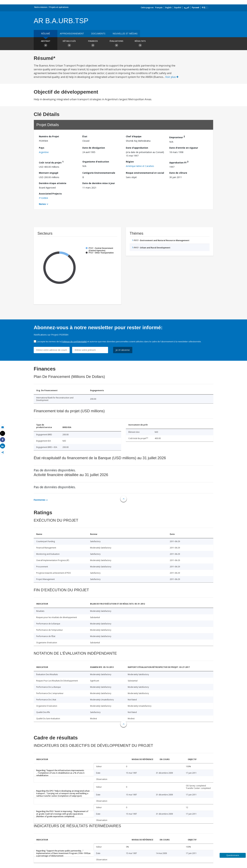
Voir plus (172, 77)
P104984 (43, 198)
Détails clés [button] (69, 44)
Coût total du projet (51, 162)
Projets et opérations (59, 7)
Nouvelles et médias (125, 33)
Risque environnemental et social (145, 173)
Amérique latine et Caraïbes (140, 166)
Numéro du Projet (49, 136)
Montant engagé (49, 173)
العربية (186, 7)
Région (130, 162)
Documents (98, 33)
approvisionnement (72, 33)
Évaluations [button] (116, 44)
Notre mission (41, 7)
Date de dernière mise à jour (99, 183)
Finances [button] (93, 44)
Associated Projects (50, 194)
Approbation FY (179, 162)
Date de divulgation (94, 148)
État (85, 136)
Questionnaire (233, 855)
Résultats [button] (140, 44)
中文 (204, 7)
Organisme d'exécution (96, 162)
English (168, 7)
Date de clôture (178, 173)
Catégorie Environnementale (99, 173)
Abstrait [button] (46, 44)
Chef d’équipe (134, 136)
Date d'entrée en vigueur (184, 148)
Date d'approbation (137, 148)
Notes (42, 204)
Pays (42, 148)
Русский (195, 7)
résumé (46, 33)
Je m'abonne (123, 350)
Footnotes (40, 500)
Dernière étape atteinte (53, 183)
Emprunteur (177, 137)
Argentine (44, 152)
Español (178, 7)
